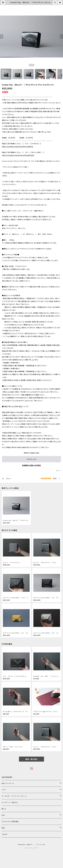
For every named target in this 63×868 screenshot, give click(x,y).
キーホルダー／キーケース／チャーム (14, 796)
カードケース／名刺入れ (11, 802)
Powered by (31, 848)
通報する (58, 471)
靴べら (4, 809)
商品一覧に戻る (31, 759)
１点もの (4, 834)
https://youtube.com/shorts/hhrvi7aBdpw (18, 147)
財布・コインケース (8, 783)
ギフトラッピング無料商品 (10, 822)
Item (3, 815)
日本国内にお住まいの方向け (31, 465)
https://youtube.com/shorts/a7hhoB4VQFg (18, 155)
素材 (3, 828)
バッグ (4, 790)
